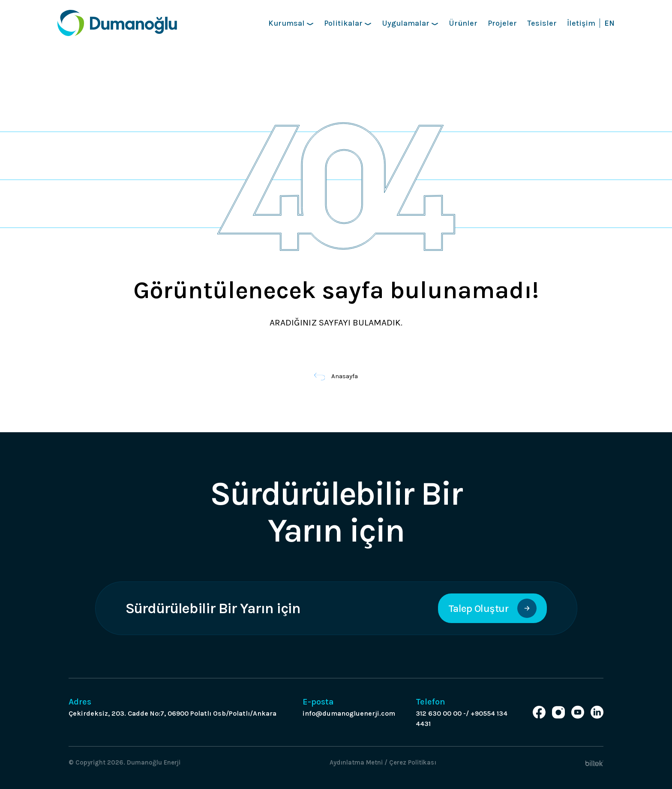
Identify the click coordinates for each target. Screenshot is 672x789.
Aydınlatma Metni (356, 762)
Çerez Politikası (413, 762)
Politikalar (348, 23)
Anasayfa (336, 376)
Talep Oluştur (492, 608)
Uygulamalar (410, 23)
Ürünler (463, 23)
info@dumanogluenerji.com (349, 713)
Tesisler (542, 23)
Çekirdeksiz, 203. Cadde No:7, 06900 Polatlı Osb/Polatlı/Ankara (172, 713)
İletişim (581, 23)
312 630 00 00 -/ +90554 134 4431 (462, 718)
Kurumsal (291, 23)
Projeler (502, 23)
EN (609, 23)
